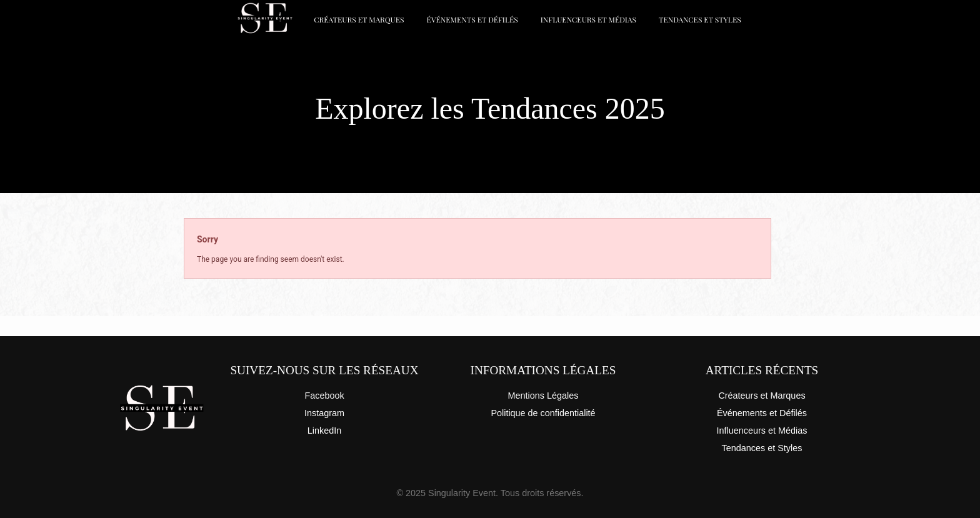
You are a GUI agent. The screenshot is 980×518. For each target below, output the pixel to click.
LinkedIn (324, 431)
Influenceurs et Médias (588, 19)
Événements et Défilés (472, 19)
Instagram (324, 413)
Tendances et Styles (700, 19)
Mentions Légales (543, 396)
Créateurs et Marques (359, 19)
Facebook (324, 396)
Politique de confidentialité (543, 413)
